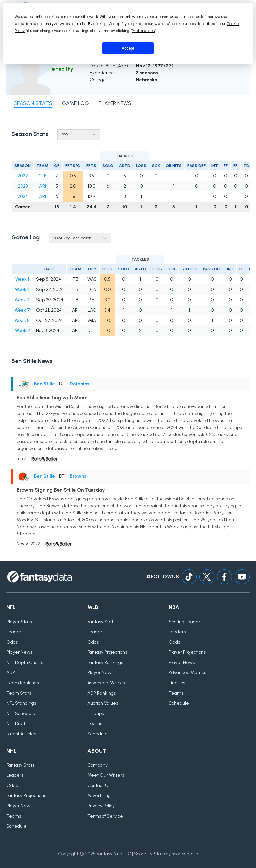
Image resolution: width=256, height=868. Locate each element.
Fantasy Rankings (105, 662)
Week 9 (22, 331)
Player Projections (187, 652)
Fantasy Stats (101, 622)
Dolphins (79, 384)
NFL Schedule (21, 713)
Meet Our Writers (106, 775)
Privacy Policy (101, 806)
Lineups (95, 713)
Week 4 (22, 300)
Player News (19, 652)
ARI (42, 186)
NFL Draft (16, 723)
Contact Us (99, 786)
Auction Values (103, 703)
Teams (95, 723)
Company (97, 765)
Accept (128, 48)
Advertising (99, 796)
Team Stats (19, 693)
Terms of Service (105, 816)
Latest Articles (21, 734)
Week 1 (22, 279)
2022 (23, 176)
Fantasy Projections (107, 652)
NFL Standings (21, 703)
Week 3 (22, 289)
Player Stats (19, 622)
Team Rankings (22, 683)
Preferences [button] (143, 31)
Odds (12, 642)
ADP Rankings (101, 693)
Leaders (15, 632)
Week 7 (22, 310)
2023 (23, 186)
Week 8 (22, 320)
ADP (11, 672)
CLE (42, 176)
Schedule (97, 734)
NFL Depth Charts (25, 662)
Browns (78, 476)
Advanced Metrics (106, 683)
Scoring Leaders (185, 622)
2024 (23, 197)
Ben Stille (44, 384)
